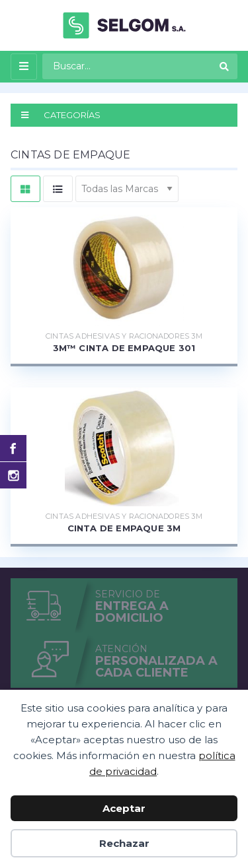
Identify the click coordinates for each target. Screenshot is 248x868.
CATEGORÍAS (61, 115)
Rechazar (124, 843)
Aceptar (124, 808)
